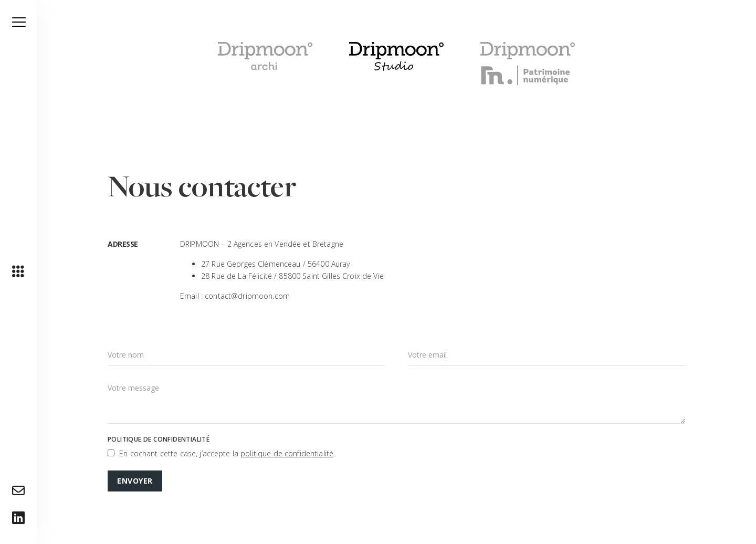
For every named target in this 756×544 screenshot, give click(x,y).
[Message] (396, 400)
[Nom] (246, 355)
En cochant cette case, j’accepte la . (227, 453)
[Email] (547, 355)
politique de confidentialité (287, 453)
